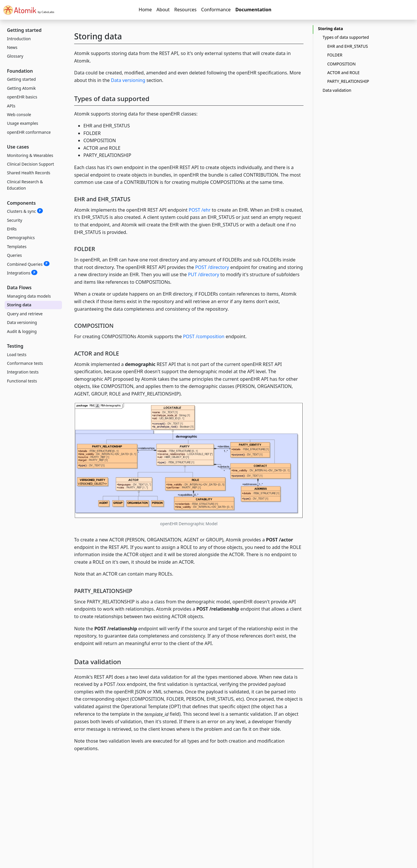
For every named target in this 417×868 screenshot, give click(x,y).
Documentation (254, 10)
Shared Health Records (29, 173)
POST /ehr (200, 210)
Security (15, 220)
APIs (11, 106)
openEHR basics (22, 97)
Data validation (337, 90)
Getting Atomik (21, 88)
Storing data (19, 305)
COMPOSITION (341, 64)
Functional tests (22, 381)
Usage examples (23, 123)
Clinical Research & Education (25, 185)
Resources (185, 10)
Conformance (216, 10)
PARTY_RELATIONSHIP (348, 81)
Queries (14, 255)
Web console (19, 115)
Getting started (21, 79)
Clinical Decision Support (31, 164)
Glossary (15, 56)
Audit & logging (22, 331)
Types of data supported (346, 37)
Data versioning (22, 322)
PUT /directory (204, 274)
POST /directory (212, 267)
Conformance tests (25, 363)
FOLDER (335, 55)
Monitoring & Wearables (30, 155)
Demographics (21, 238)
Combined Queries (28, 264)
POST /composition (204, 336)
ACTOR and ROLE (343, 73)
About (163, 10)
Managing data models (29, 296)
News (12, 47)
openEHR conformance (29, 132)
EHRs (12, 229)
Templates (17, 247)
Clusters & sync (25, 211)
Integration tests (23, 372)
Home (145, 10)
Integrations (22, 273)
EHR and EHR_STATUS (348, 46)
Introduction (19, 39)
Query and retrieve (25, 314)
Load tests (17, 355)
